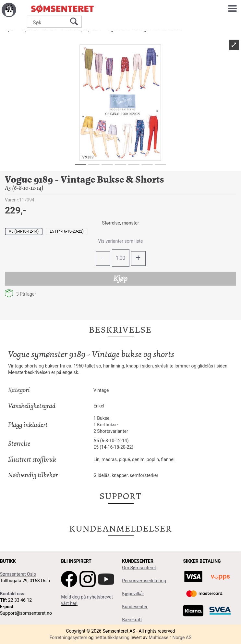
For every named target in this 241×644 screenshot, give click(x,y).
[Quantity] (121, 258)
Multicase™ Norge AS (170, 638)
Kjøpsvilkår (133, 594)
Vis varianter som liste (120, 241)
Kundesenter (135, 607)
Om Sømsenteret (139, 568)
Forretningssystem (68, 638)
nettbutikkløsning (112, 638)
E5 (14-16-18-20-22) (67, 231)
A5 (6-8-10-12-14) (24, 231)
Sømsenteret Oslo (18, 574)
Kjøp (120, 278)
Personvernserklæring (144, 581)
